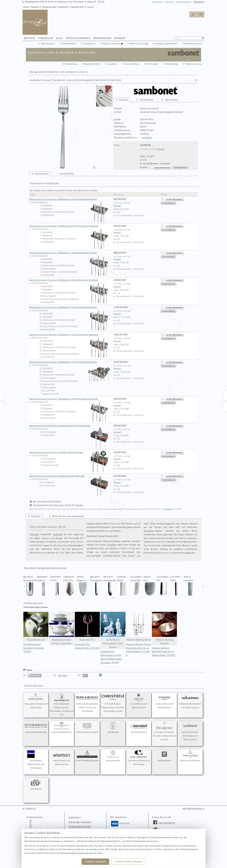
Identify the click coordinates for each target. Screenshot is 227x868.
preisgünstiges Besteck (166, 44)
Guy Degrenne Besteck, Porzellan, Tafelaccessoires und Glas (164, 731)
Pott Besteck (113, 728)
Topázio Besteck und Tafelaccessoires (164, 701)
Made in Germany (112, 44)
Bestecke (35, 7)
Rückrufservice (184, 2)
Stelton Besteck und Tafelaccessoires (62, 758)
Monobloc (149, 531)
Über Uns (169, 2)
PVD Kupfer (152, 64)
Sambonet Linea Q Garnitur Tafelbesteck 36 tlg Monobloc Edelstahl (70, 280)
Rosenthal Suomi (36, 626)
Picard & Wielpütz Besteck (87, 756)
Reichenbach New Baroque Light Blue (62, 628)
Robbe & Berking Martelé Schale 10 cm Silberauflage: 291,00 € (164, 652)
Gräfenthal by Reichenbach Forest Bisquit (113, 630)
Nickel (59, 538)
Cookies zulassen (95, 862)
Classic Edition (132, 64)
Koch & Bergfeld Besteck (36, 728)
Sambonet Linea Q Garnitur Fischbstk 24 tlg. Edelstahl (70, 476)
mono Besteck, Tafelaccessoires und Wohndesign (36, 760)
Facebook (165, 823)
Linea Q (90, 7)
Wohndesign (172, 64)
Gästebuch (158, 2)
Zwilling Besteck (164, 756)
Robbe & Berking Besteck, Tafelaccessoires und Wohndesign (87, 703)
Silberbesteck (48, 44)
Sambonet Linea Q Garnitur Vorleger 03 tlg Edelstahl (70, 452)
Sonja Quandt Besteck (62, 728)
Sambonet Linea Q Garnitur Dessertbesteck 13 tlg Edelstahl (70, 426)
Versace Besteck (113, 756)
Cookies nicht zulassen (128, 862)
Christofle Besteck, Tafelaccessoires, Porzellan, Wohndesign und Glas (113, 703)
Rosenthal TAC (87, 626)
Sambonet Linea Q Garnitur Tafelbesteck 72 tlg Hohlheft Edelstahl (70, 307)
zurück (30, 809)
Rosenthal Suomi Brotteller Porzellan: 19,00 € (34, 648)
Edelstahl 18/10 (77, 7)
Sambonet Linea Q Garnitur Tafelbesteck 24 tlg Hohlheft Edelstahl (70, 199)
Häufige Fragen (80, 822)
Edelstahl (34, 534)
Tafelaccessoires (193, 64)
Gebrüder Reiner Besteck (87, 728)
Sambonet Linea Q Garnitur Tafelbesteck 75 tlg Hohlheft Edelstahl (70, 362)
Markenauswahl (49, 7)
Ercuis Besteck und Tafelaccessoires (139, 701)
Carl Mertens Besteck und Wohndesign (139, 758)
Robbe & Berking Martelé (164, 628)
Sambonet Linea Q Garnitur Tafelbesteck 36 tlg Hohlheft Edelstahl (70, 253)
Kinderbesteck (69, 44)
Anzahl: (144, 167)
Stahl (37, 538)
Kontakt (75, 818)
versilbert (112, 64)
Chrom (45, 538)
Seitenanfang (193, 809)
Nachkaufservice (193, 44)
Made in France (138, 44)
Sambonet (63, 7)
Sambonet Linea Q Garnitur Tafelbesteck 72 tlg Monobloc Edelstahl (70, 335)
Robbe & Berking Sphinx (139, 626)
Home (26, 7)
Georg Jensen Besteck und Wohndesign (36, 701)
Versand (161, 149)
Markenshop (71, 64)
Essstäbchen (89, 44)
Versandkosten (80, 827)
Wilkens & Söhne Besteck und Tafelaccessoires (190, 701)
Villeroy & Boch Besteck (190, 756)
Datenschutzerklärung (81, 853)
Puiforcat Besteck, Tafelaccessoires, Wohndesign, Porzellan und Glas (62, 705)
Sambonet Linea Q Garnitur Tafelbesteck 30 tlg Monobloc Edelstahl (70, 399)
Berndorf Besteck (139, 728)
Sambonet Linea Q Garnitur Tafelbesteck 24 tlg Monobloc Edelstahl (70, 226)
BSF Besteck (36, 784)
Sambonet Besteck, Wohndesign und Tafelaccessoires (190, 731)
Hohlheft (111, 545)
